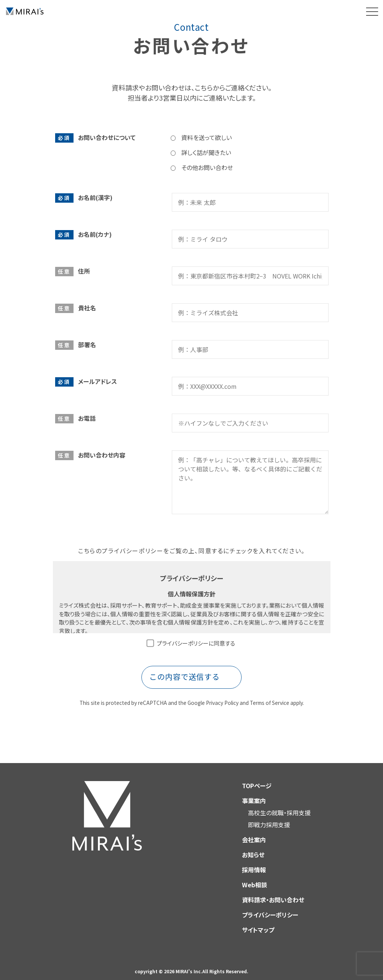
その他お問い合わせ (207, 167)
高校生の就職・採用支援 (279, 806)
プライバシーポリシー (270, 908)
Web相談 (255, 878)
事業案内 (254, 794)
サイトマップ (258, 923)
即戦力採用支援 (269, 818)
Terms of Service (270, 696)
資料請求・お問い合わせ (273, 893)
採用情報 (254, 863)
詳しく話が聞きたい (206, 152)
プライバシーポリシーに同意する (196, 643)
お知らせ (253, 848)
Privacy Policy (222, 696)
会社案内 (254, 833)
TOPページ (257, 779)
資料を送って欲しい (207, 137)
